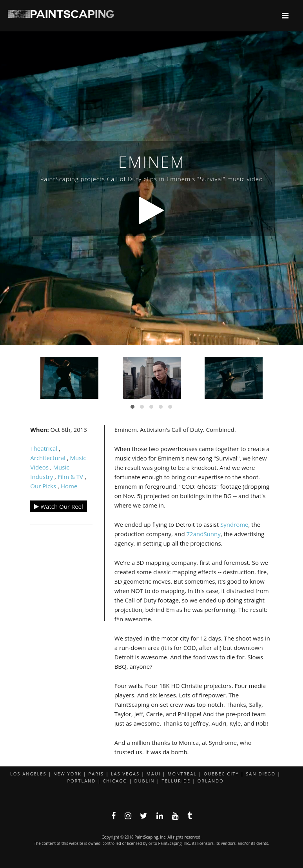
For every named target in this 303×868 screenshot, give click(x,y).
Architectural (48, 458)
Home (69, 486)
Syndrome (234, 524)
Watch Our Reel (59, 506)
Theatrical (44, 448)
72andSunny (204, 534)
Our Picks (43, 486)
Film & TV (70, 477)
